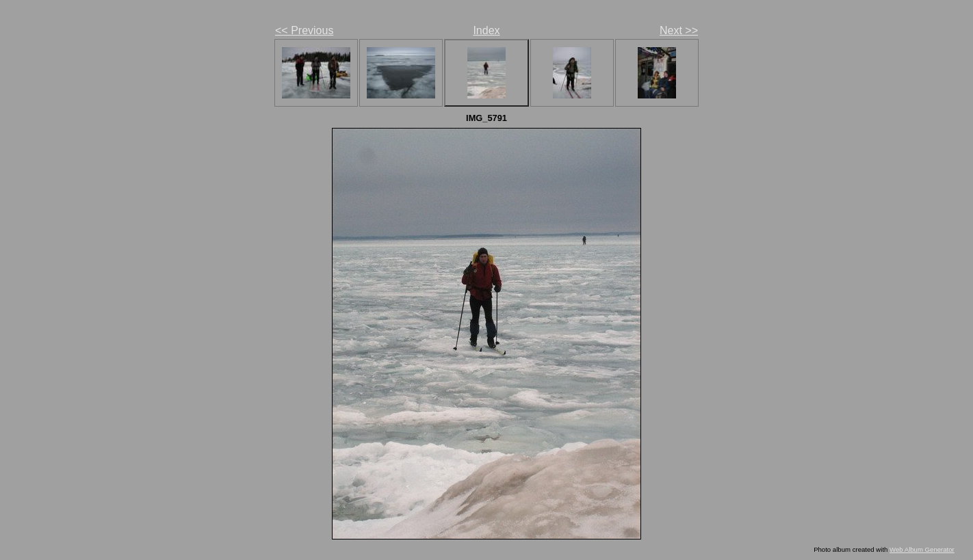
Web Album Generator (922, 549)
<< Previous (304, 30)
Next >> (679, 30)
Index (486, 30)
